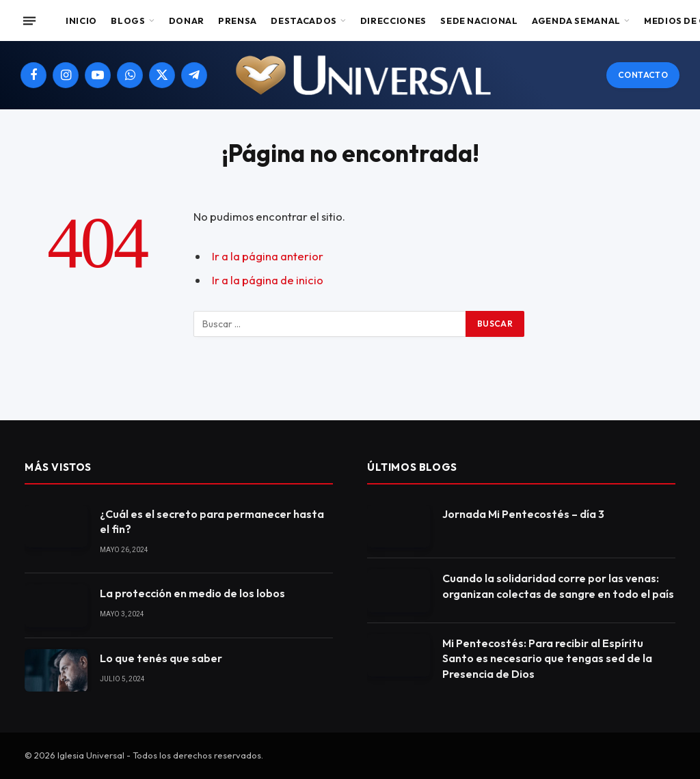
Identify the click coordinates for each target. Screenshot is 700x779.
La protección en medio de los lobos (192, 593)
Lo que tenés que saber (161, 658)
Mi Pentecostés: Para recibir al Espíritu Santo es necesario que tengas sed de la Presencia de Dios (547, 659)
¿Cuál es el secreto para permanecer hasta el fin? (212, 522)
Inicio (81, 20)
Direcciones (393, 20)
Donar (187, 20)
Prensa (238, 20)
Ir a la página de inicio (268, 280)
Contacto (643, 75)
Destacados (304, 20)
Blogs (128, 20)
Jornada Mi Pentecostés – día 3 (523, 514)
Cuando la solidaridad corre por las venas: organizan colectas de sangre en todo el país (558, 586)
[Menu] (29, 20)
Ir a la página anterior (268, 256)
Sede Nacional (479, 20)
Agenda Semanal (576, 20)
